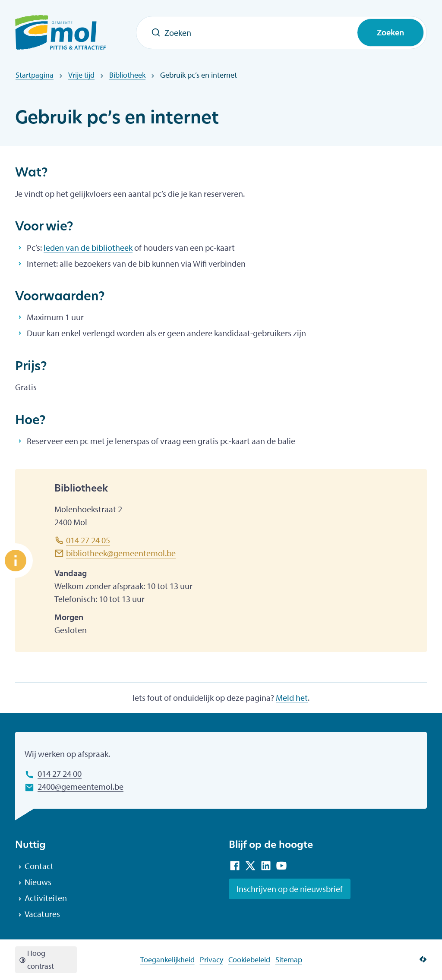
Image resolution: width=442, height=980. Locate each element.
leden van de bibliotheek (88, 247)
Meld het (292, 698)
